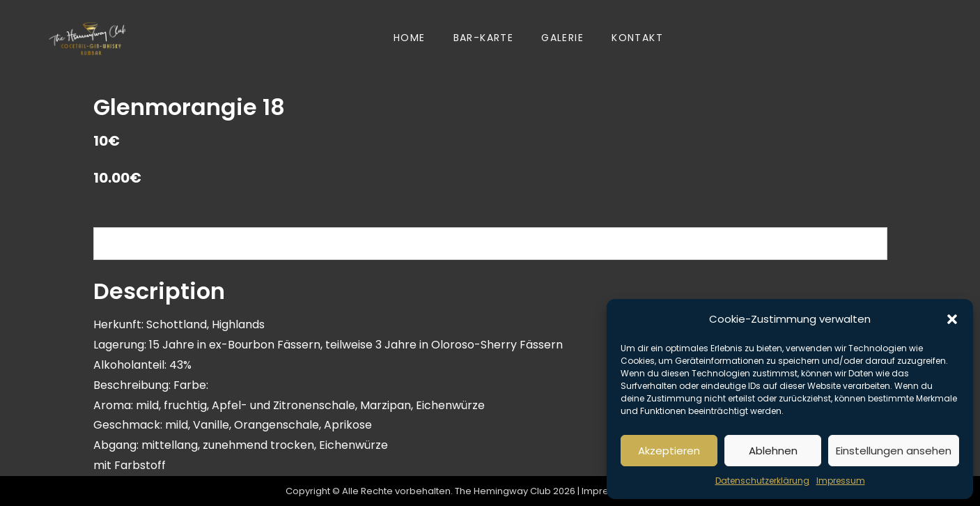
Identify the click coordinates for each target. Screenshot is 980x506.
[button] (952, 319)
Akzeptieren (669, 451)
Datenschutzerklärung (762, 481)
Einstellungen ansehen (894, 451)
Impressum (841, 481)
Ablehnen (773, 451)
